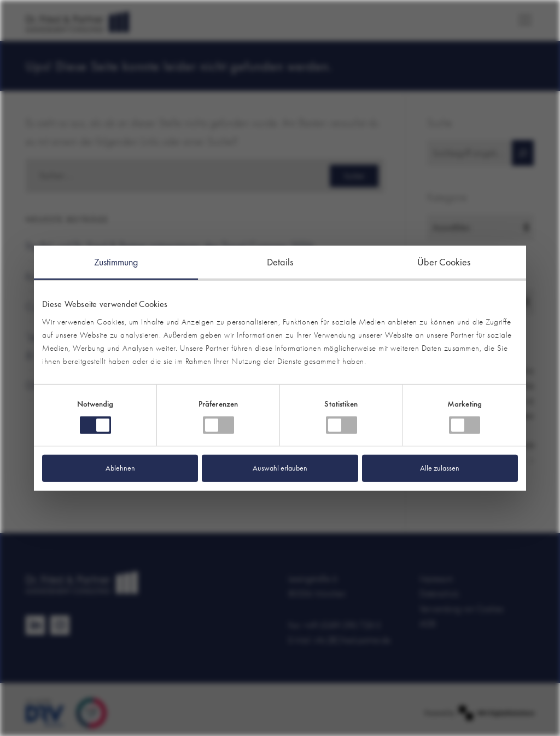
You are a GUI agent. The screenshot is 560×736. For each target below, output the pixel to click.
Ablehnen (120, 468)
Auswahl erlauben (280, 468)
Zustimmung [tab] (116, 261)
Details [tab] (280, 261)
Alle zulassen (440, 468)
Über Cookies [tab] (444, 261)
